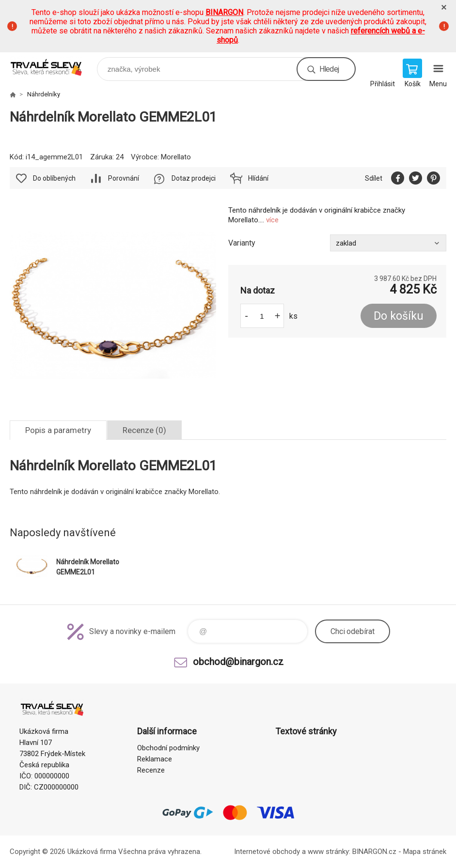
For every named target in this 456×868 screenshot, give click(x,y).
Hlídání (258, 178)
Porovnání (124, 178)
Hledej (329, 69)
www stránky (328, 852)
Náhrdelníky (44, 94)
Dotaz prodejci (194, 178)
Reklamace (155, 759)
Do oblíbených (54, 178)
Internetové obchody (267, 852)
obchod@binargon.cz (238, 662)
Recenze (151, 770)
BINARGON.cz (374, 852)
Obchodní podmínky (168, 748)
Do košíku (399, 316)
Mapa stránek (425, 852)
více (272, 220)
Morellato (176, 157)
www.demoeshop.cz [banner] (53, 67)
